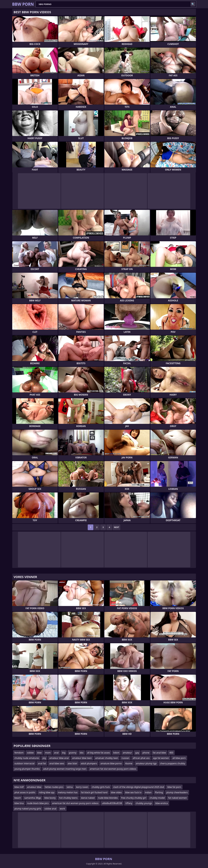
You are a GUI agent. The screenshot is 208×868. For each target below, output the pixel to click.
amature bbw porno (111, 763)
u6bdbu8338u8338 (112, 803)
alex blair (73, 763)
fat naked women (178, 798)
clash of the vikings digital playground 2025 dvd (139, 787)
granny (73, 753)
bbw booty (50, 798)
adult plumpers (89, 763)
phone (146, 753)
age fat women (161, 758)
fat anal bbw (159, 753)
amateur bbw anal (59, 758)
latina (70, 787)
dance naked (88, 798)
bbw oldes (116, 792)
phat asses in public (25, 792)
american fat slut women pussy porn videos (113, 769)
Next (117, 527)
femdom (19, 753)
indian (148, 792)
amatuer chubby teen (107, 758)
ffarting (159, 792)
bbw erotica (162, 803)
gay (137, 753)
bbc (82, 753)
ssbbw (30, 753)
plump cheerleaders (177, 792)
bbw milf (19, 787)
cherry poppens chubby (173, 763)
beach (18, 798)
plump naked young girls (28, 809)
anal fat (42, 763)
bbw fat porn (174, 787)
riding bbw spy (47, 792)
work (62, 809)
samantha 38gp (33, 798)
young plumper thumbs (27, 769)
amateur (127, 753)
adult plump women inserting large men (65, 769)
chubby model (157, 798)
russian (125, 758)
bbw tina (19, 803)
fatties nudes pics (54, 787)
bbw (39, 753)
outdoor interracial (25, 763)
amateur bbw (34, 787)
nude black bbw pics (38, 803)
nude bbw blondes (108, 798)
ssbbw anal (50, 809)
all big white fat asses (98, 753)
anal (56, 753)
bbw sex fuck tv (133, 792)
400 (171, 753)
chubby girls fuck (101, 787)
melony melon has (68, 792)
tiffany (129, 803)
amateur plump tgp (146, 763)
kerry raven (82, 787)
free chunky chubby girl (134, 798)
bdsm (116, 753)
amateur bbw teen (82, 758)
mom (48, 753)
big (64, 753)
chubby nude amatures (27, 758)
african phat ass (141, 758)
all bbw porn (179, 758)
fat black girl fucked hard (94, 792)
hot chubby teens (68, 798)
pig (44, 758)
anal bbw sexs (57, 763)
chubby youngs (144, 803)
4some (129, 763)
